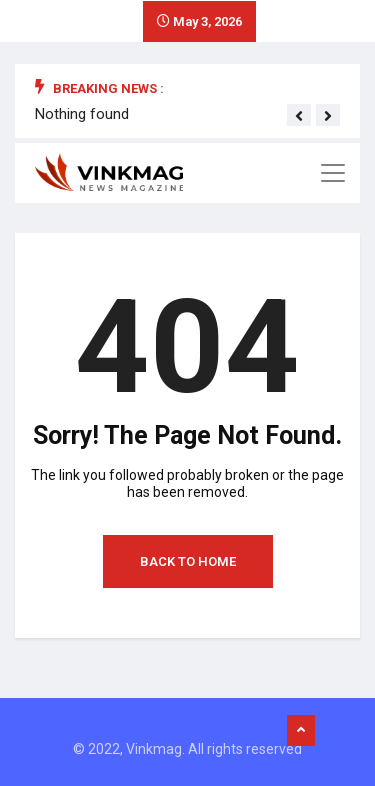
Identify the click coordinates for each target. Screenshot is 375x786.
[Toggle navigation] (333, 173)
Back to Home (188, 561)
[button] (299, 116)
